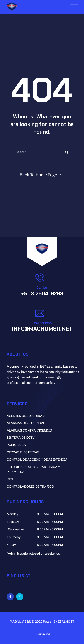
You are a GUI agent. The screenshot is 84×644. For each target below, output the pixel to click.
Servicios (43, 634)
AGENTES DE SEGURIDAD (26, 416)
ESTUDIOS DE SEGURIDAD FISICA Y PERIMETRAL (33, 469)
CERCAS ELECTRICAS (23, 452)
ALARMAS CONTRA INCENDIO (29, 430)
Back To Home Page (38, 175)
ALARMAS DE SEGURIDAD (26, 423)
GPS (10, 479)
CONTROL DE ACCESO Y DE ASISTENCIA (37, 459)
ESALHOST (66, 621)
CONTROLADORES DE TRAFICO (30, 486)
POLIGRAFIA (16, 445)
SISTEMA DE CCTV (21, 438)
